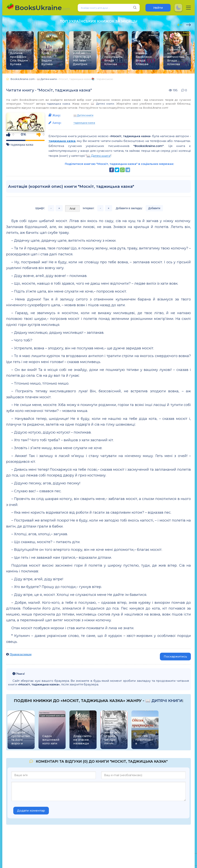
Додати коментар (31, 811)
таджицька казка (58, 104)
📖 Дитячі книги (102, 104)
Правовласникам (21, 654)
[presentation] (180, 24)
